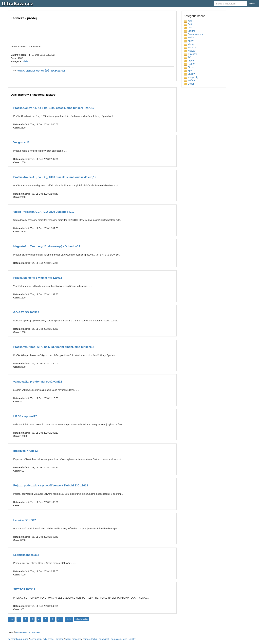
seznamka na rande (18, 639)
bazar (68, 639)
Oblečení (190, 54)
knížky (132, 639)
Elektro (26, 61)
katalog (60, 639)
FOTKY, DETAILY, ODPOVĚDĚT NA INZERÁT (41, 71)
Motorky (190, 47)
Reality (189, 64)
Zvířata (189, 80)
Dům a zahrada (194, 34)
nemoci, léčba (90, 639)
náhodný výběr (82, 619)
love (125, 639)
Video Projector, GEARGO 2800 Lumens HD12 (44, 212)
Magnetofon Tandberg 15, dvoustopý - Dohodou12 (47, 246)
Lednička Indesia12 (26, 555)
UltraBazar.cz (23, 632)
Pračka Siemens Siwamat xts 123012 (38, 278)
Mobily (189, 44)
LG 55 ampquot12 (25, 416)
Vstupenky (191, 77)
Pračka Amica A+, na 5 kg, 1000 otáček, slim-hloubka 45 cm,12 (55, 177)
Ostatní (190, 84)
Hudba (189, 37)
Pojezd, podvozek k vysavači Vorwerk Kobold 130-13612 (51, 486)
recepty (77, 639)
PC (187, 57)
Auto (188, 21)
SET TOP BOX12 (24, 589)
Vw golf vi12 (21, 142)
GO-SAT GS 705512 (26, 312)
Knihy (189, 41)
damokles (116, 639)
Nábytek (190, 51)
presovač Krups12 (26, 451)
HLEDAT (252, 4)
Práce (189, 61)
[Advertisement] (92, 34)
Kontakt (36, 632)
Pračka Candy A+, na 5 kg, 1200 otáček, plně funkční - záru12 (54, 108)
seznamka (36, 639)
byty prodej (48, 639)
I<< (11, 619)
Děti (188, 24)
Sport (189, 71)
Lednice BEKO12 (25, 520)
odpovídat (104, 639)
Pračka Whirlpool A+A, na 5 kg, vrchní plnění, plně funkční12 (54, 347)
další (69, 619)
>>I (60, 619)
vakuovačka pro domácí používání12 (38, 382)
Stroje (189, 67)
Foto (188, 28)
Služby (189, 74)
